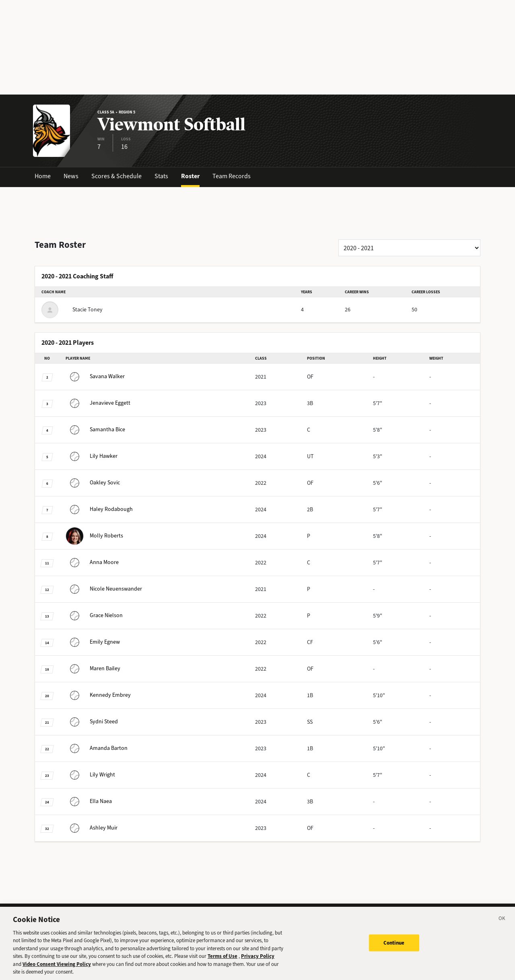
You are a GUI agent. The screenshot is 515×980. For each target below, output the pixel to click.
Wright (90, 775)
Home (43, 176)
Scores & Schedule (116, 176)
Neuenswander (104, 589)
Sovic (93, 483)
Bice (95, 429)
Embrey (98, 695)
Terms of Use (222, 963)
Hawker (92, 456)
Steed (92, 722)
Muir (92, 828)
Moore (92, 562)
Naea (89, 801)
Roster (190, 176)
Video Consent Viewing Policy (57, 971)
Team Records (232, 176)
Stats (161, 176)
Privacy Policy (258, 963)
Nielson (94, 615)
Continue (394, 950)
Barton (97, 748)
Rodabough (99, 509)
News (71, 176)
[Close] (502, 926)
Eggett (98, 403)
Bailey (93, 668)
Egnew (93, 642)
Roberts (94, 536)
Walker (95, 376)
